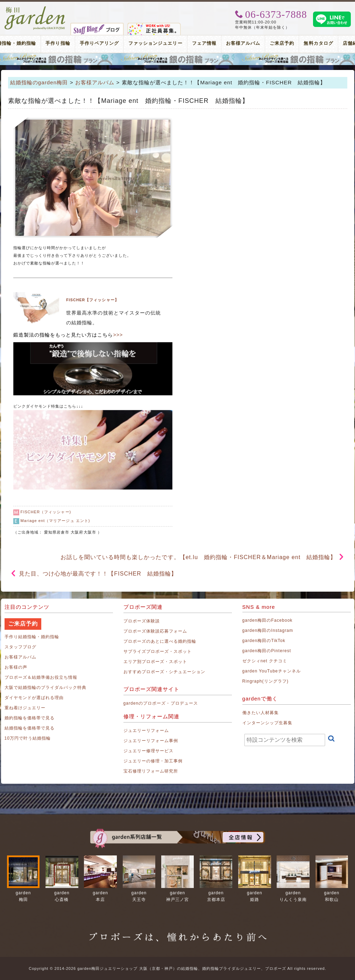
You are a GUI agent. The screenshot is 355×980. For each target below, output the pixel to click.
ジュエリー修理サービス (149, 751)
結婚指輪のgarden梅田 (39, 82)
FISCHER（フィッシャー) (46, 512)
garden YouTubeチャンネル (272, 671)
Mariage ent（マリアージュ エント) (55, 521)
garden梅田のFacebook (268, 620)
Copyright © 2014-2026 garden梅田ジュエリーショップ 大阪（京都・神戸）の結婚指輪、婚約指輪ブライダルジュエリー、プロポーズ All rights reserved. (177, 968)
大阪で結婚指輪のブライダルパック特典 (46, 688)
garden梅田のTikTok (264, 641)
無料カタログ (318, 43)
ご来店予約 (282, 43)
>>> (118, 335)
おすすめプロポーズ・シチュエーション (165, 672)
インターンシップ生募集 (268, 723)
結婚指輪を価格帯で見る (30, 728)
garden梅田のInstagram (268, 630)
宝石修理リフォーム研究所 (151, 771)
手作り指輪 (58, 43)
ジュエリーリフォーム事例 (151, 741)
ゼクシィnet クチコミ (265, 661)
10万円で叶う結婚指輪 (28, 738)
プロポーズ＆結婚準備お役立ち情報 (41, 677)
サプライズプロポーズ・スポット (158, 651)
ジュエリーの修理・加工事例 (153, 761)
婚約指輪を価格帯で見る (30, 718)
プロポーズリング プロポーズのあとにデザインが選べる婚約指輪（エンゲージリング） (177, 59)
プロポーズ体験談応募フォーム (155, 631)
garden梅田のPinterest (267, 651)
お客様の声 (16, 667)
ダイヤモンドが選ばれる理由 (34, 698)
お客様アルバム (243, 43)
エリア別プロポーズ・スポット (155, 662)
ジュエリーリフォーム (146, 731)
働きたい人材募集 (261, 713)
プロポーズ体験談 (142, 621)
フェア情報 (204, 43)
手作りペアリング (99, 43)
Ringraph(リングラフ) (265, 681)
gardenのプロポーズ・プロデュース (161, 703)
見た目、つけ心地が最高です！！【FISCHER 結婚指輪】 (98, 574)
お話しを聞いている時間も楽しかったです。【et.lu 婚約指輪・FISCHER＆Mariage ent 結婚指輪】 (198, 557)
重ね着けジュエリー (25, 708)
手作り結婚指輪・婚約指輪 (32, 637)
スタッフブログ (20, 647)
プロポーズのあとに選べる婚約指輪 (160, 641)
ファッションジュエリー (155, 43)
